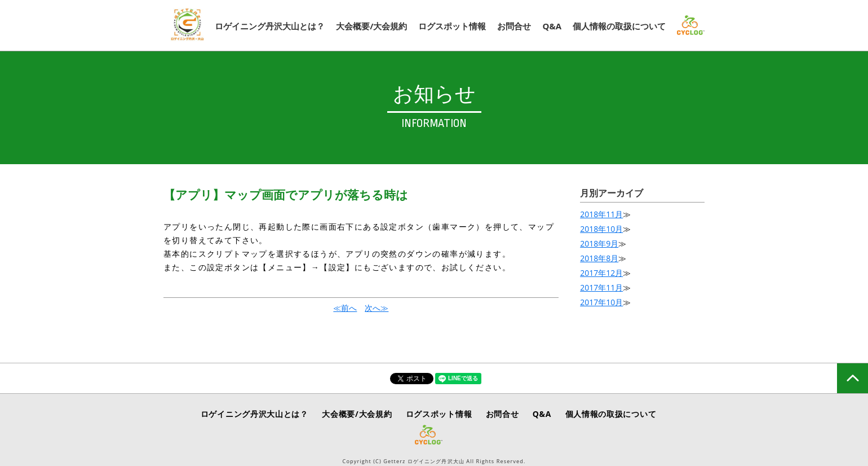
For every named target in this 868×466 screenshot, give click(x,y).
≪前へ (345, 308)
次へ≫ (377, 308)
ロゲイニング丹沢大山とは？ (270, 26)
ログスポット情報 (452, 26)
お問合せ (514, 26)
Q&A (552, 26)
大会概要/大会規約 (371, 26)
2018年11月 (601, 214)
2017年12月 (601, 273)
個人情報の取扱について (619, 26)
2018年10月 (601, 229)
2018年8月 (599, 258)
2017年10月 (601, 302)
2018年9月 (599, 243)
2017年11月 (601, 287)
